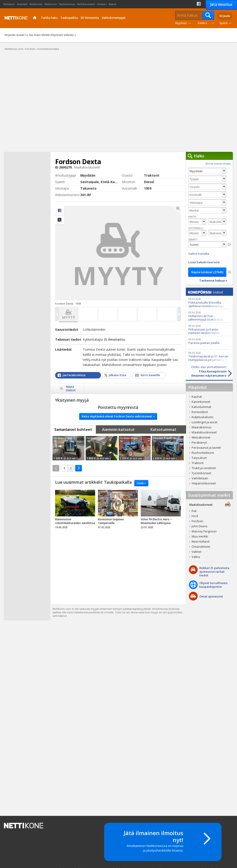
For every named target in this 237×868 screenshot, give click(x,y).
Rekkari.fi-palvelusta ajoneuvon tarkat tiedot (214, 572)
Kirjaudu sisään (15, 35)
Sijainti (224, 23)
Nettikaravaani (86, 4)
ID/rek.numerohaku (218, 164)
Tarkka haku (49, 18)
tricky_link (75, 511)
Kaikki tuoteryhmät (207, 23)
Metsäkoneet (201, 437)
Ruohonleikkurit (203, 453)
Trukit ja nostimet (204, 468)
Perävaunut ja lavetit (206, 448)
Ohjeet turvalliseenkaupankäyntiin (213, 585)
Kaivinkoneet (201, 402)
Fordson (197, 521)
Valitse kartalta (199, 254)
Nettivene (51, 4)
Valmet (196, 552)
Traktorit (198, 463)
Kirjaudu (225, 16)
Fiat (194, 511)
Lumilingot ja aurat (204, 422)
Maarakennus (202, 427)
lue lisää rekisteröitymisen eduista (51, 35)
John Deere (200, 526)
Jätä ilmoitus (221, 4)
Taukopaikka (69, 18)
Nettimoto (36, 4)
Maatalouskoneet (204, 432)
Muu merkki (200, 536)
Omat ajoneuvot (211, 596)
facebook (60, 211)
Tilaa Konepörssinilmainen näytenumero (206, 371)
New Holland (201, 541)
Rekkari (102, 4)
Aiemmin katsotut (118, 429)
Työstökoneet (201, 473)
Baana (112, 4)
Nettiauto (9, 4)
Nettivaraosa (67, 4)
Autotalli (22, 4)
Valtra (196, 557)
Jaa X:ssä (60, 220)
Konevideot (200, 412)
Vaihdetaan (200, 478)
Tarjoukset (199, 458)
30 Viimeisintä (90, 18)
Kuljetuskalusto (203, 417)
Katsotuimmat (163, 429)
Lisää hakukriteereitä (204, 262)
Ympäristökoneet (204, 483)
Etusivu (35, 18)
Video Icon (118, 503)
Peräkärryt (199, 442)
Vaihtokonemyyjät (114, 18)
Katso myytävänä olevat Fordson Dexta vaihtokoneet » (118, 416)
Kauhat (197, 397)
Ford (195, 516)
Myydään (181, 23)
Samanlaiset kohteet (73, 429)
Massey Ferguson (204, 531)
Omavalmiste (201, 547)
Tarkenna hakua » (213, 280)
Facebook (199, 4)
